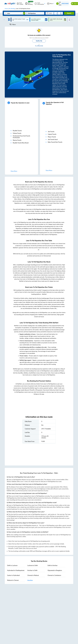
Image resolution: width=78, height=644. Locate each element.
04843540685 (65, 4)
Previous (4, 20)
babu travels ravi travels (55, 142)
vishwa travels (17, 133)
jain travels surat (53, 139)
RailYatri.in (57, 498)
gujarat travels (52, 134)
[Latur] (14, 13)
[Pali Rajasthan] (34, 13)
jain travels (51, 132)
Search (69, 13)
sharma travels (17, 140)
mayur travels (52, 137)
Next (71, 20)
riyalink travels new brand (21, 143)
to (12, 565)
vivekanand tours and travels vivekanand (21, 137)
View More (30, 580)
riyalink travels (17, 131)
